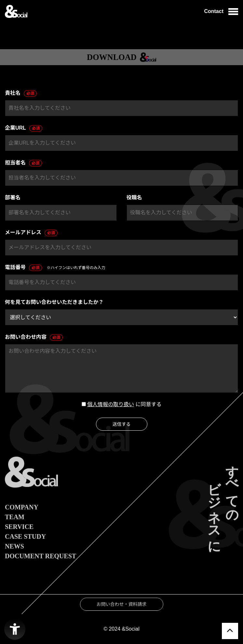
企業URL (24, 128)
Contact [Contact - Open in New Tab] (214, 11)
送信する (122, 424)
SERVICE (19, 536)
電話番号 (23, 268)
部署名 (13, 198)
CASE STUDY (25, 546)
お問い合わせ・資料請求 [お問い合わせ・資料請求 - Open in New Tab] (122, 614)
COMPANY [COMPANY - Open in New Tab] (22, 517)
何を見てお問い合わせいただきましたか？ (54, 302)
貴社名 (21, 93)
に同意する (148, 404)
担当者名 (23, 163)
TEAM (15, 526)
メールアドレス (31, 233)
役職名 (134, 198)
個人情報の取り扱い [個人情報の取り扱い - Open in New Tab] (111, 404)
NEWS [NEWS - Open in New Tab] (14, 556)
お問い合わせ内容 (34, 337)
